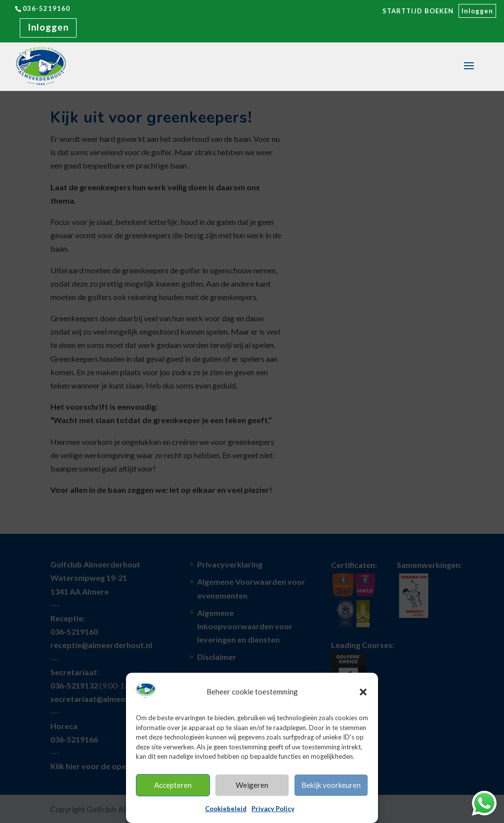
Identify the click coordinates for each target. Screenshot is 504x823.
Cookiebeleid (226, 809)
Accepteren (173, 785)
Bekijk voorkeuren (331, 785)
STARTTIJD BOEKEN (418, 11)
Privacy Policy (273, 809)
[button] (363, 692)
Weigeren (252, 785)
